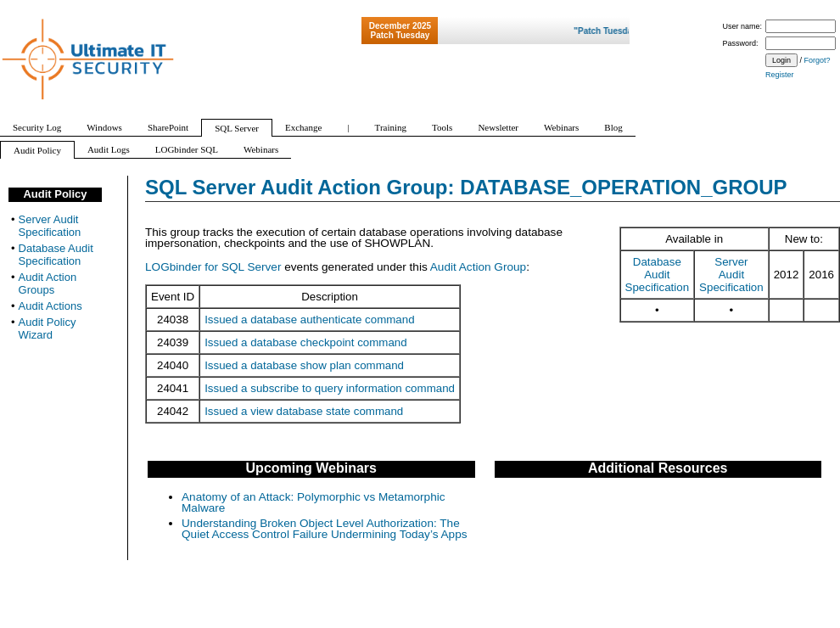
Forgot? (818, 60)
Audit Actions (50, 306)
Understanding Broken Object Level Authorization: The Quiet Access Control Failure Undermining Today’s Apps (325, 529)
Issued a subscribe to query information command (330, 388)
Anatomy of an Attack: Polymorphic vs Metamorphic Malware (314, 503)
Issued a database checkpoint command (306, 342)
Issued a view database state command (304, 411)
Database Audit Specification (658, 275)
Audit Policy (55, 194)
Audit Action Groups (48, 283)
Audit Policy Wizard (48, 328)
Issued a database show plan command (304, 365)
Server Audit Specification (731, 275)
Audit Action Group (478, 267)
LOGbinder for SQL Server (213, 267)
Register (780, 75)
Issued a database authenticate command (309, 320)
